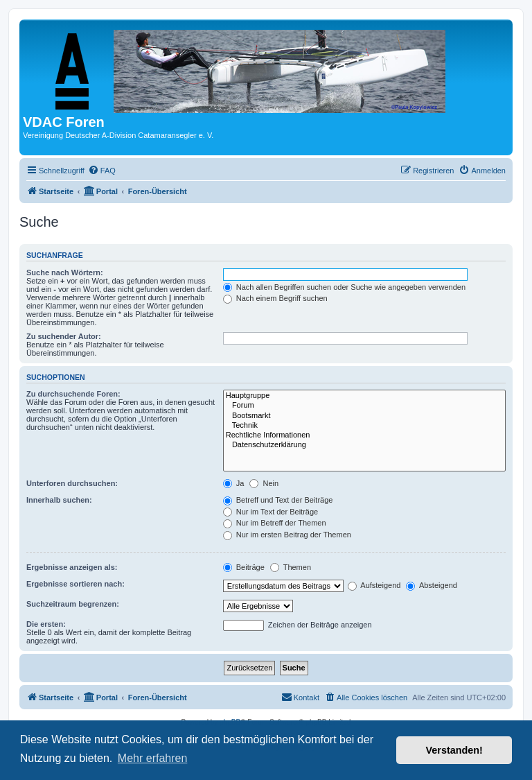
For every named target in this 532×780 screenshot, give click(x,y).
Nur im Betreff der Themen (275, 523)
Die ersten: (46, 624)
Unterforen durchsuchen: (72, 483)
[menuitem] (102, 171)
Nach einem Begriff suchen (275, 298)
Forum (364, 406)
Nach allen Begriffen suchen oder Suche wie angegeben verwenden (344, 287)
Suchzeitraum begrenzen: (73, 604)
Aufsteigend (374, 585)
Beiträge (244, 567)
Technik (364, 426)
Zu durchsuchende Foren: (73, 394)
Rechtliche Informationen (364, 435)
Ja (234, 483)
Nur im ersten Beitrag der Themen (287, 535)
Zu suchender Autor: (64, 336)
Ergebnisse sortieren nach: (76, 584)
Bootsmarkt (364, 416)
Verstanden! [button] (454, 750)
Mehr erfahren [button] (153, 758)
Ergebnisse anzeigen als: (72, 567)
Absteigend (432, 585)
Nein (264, 483)
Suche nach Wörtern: (65, 272)
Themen (291, 567)
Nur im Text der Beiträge (271, 512)
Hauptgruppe (364, 396)
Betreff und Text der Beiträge (278, 500)
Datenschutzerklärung (364, 445)
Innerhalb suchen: (59, 500)
